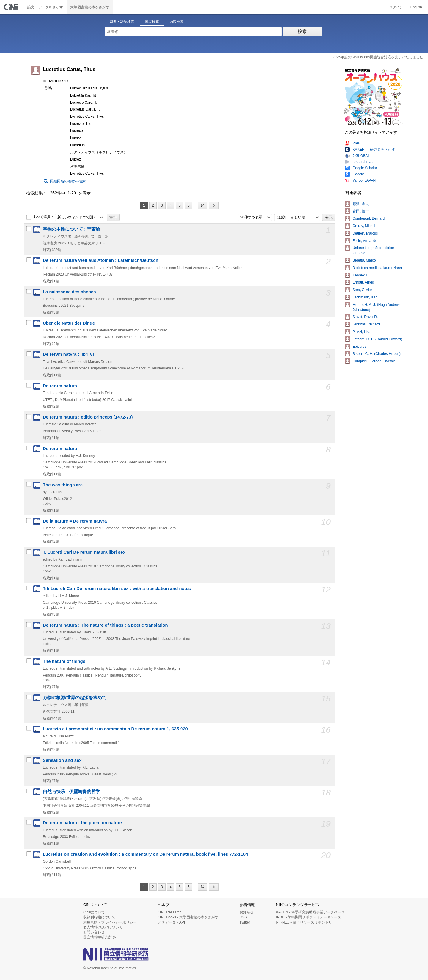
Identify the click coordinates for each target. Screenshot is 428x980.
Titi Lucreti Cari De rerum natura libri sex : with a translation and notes (117, 589)
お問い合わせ (94, 932)
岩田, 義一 (361, 211)
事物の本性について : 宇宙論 (71, 229)
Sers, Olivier (362, 290)
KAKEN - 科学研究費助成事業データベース (310, 912)
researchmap (363, 162)
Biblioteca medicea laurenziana (377, 268)
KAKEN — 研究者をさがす (374, 150)
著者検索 (152, 22)
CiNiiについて (94, 912)
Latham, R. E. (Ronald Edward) (377, 339)
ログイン (396, 7)
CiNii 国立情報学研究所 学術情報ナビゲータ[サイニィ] (12, 7)
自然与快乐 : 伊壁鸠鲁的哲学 (71, 792)
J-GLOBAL (361, 156)
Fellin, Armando (365, 241)
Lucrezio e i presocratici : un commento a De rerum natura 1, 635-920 (115, 729)
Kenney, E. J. (363, 275)
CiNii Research (170, 912)
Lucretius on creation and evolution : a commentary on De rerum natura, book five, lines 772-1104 (145, 854)
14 (202, 205)
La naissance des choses (69, 292)
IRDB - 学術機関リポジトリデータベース (309, 917)
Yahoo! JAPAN (364, 180)
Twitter (245, 922)
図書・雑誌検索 (122, 22)
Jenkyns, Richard (366, 324)
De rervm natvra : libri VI (68, 354)
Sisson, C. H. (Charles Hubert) (377, 354)
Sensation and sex (62, 760)
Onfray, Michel (364, 226)
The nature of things (64, 661)
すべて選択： (40, 217)
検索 (302, 31)
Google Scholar (365, 168)
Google (358, 174)
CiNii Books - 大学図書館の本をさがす (188, 917)
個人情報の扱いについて (103, 927)
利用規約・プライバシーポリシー (110, 922)
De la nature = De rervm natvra (75, 521)
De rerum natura (60, 386)
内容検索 (177, 22)
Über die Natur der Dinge (69, 323)
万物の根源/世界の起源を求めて (75, 698)
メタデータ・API (171, 922)
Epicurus (359, 347)
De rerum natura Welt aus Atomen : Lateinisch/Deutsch (101, 260)
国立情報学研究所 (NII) (102, 937)
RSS (243, 917)
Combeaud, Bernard (369, 218)
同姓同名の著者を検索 (68, 181)
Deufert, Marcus (365, 233)
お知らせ (247, 912)
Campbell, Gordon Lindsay (374, 361)
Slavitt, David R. (365, 317)
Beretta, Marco (364, 260)
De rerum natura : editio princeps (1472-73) (88, 417)
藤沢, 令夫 (361, 204)
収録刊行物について (99, 917)
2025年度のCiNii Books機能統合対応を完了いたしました (378, 57)
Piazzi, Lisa (362, 332)
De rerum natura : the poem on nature (82, 823)
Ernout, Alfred (363, 282)
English (416, 7)
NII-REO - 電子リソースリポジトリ (304, 922)
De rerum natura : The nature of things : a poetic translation (105, 625)
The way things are (63, 485)
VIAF (357, 143)
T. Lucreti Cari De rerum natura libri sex (84, 552)
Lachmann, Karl (365, 297)
